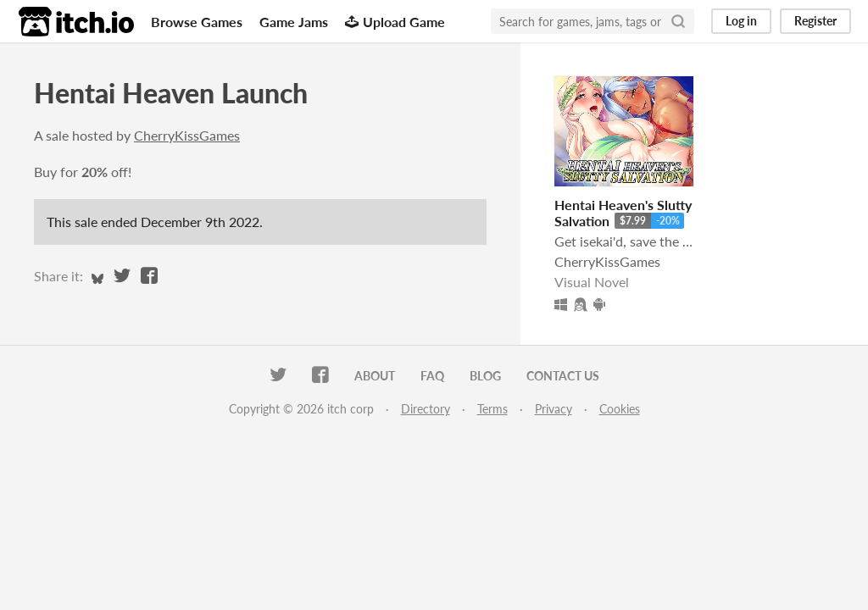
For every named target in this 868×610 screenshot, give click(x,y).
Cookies (620, 409)
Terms (492, 409)
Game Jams (294, 22)
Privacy (554, 409)
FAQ (432, 376)
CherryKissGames (187, 135)
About (375, 376)
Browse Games (197, 22)
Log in (741, 21)
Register (815, 21)
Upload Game (395, 22)
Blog (485, 376)
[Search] (678, 21)
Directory (426, 409)
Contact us (563, 376)
